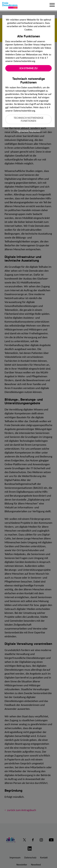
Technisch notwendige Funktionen (29, 119)
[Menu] (52, 5)
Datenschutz (23, 131)
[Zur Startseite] (10, 5)
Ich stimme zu (28, 68)
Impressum (35, 131)
